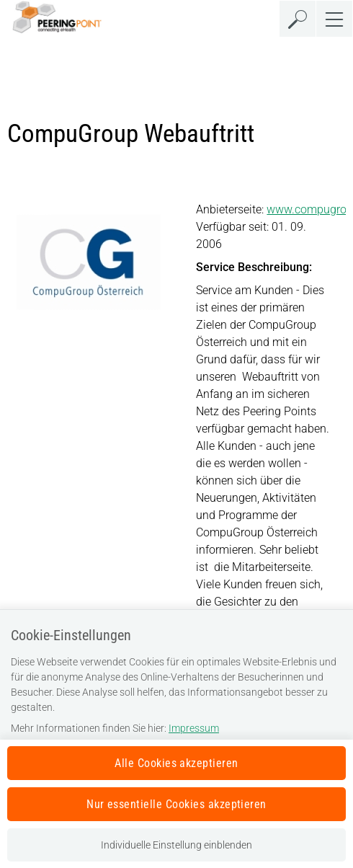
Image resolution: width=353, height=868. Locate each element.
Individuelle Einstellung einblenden (176, 845)
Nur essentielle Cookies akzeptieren (176, 804)
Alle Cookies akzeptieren (176, 763)
